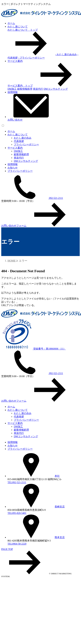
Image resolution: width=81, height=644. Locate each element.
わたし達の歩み (23, 138)
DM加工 (18, 151)
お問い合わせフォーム (37, 226)
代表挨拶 (19, 141)
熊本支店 (36, 537)
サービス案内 (15, 61)
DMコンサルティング (26, 161)
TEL (17, 482)
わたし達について (18, 27)
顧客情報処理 (21, 154)
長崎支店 (36, 507)
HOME (12, 261)
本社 (34, 476)
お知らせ (13, 168)
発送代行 (19, 158)
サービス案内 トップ (44, 86)
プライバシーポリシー (26, 144)
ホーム (11, 23)
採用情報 (13, 92)
